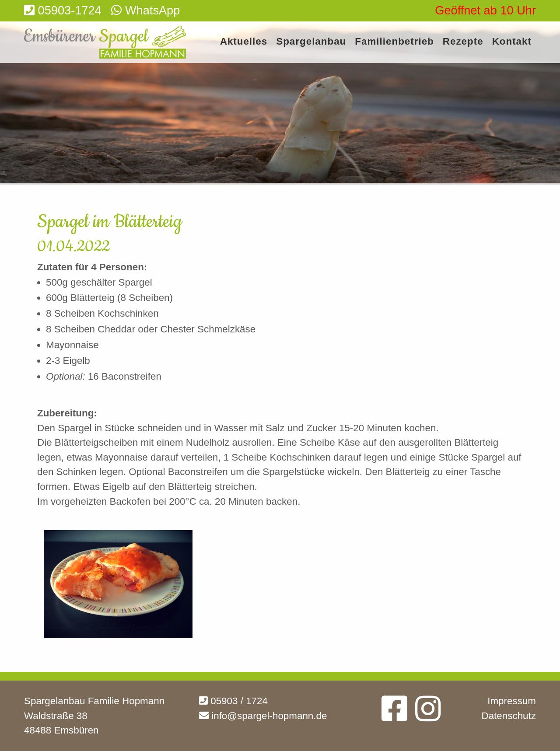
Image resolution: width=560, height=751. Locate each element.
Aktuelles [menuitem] (244, 42)
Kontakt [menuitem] (512, 42)
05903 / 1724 (233, 701)
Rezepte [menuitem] (463, 42)
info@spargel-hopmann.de (263, 716)
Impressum (512, 701)
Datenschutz (509, 716)
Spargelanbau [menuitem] (311, 42)
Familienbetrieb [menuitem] (394, 42)
